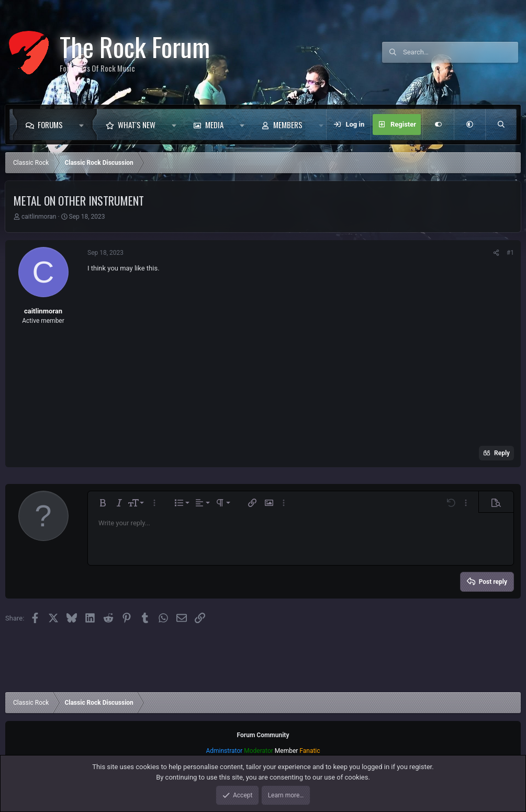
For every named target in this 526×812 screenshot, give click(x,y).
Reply (502, 453)
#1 (510, 253)
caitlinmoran (39, 217)
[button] (84, 125)
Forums (50, 125)
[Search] (461, 52)
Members (288, 125)
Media (214, 125)
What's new (137, 125)
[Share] (496, 253)
